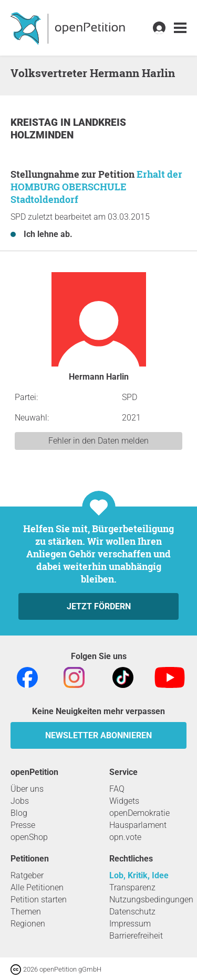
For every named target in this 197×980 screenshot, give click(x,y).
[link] (180, 28)
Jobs (20, 801)
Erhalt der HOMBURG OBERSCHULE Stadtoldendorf (96, 187)
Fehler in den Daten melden (98, 441)
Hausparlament (138, 825)
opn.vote (125, 837)
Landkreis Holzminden (68, 129)
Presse (23, 825)
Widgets (124, 801)
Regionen (28, 924)
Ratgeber (27, 875)
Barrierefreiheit (136, 936)
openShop (29, 837)
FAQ (117, 789)
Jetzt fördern (99, 606)
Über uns (27, 789)
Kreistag (35, 122)
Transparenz (132, 887)
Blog (19, 813)
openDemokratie (139, 813)
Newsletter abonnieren (98, 735)
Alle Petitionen (37, 887)
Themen (26, 912)
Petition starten (39, 900)
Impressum (130, 924)
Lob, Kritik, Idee (139, 875)
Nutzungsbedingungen (151, 900)
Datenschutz (132, 912)
